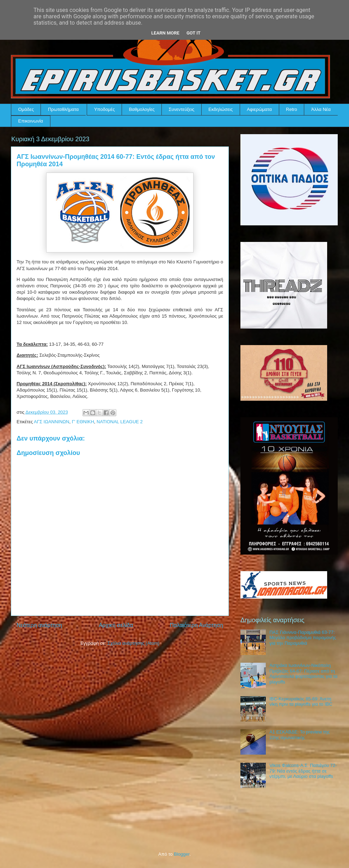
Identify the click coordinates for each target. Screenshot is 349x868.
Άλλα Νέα (321, 109)
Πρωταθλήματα (63, 109)
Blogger (182, 854)
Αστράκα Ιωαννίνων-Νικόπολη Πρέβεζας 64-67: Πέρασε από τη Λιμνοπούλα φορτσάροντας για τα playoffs (303, 674)
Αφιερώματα (259, 109)
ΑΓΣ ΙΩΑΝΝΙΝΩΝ (51, 422)
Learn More (165, 33)
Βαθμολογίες (142, 109)
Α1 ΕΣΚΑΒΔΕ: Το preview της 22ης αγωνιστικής (299, 735)
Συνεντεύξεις (182, 109)
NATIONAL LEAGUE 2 (120, 422)
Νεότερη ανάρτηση (39, 625)
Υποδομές (105, 109)
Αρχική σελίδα (116, 625)
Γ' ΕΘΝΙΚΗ (83, 422)
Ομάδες (26, 109)
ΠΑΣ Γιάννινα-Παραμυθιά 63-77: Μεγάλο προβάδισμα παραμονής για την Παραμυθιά (303, 638)
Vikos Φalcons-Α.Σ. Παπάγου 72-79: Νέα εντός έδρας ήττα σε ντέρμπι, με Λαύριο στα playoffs (303, 771)
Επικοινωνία (31, 121)
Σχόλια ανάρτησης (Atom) (133, 643)
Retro (292, 109)
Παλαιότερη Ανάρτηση (196, 625)
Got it (194, 33)
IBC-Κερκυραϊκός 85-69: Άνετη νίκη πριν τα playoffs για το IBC (301, 702)
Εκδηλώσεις (221, 109)
